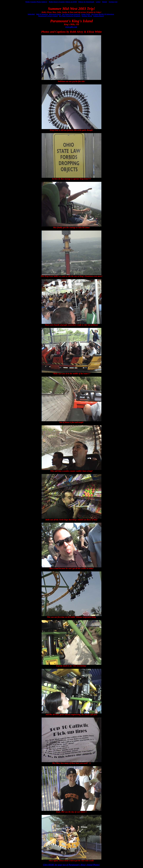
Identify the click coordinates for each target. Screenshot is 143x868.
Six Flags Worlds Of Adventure (103, 14)
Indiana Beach (99, 16)
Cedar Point (86, 14)
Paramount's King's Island (48, 16)
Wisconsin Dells (55, 14)
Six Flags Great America (71, 14)
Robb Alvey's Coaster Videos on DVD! (63, 2)
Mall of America (42, 14)
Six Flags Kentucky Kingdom (70, 16)
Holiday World (87, 16)
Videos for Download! (86, 2)
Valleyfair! (31, 14)
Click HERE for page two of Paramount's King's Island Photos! (72, 865)
